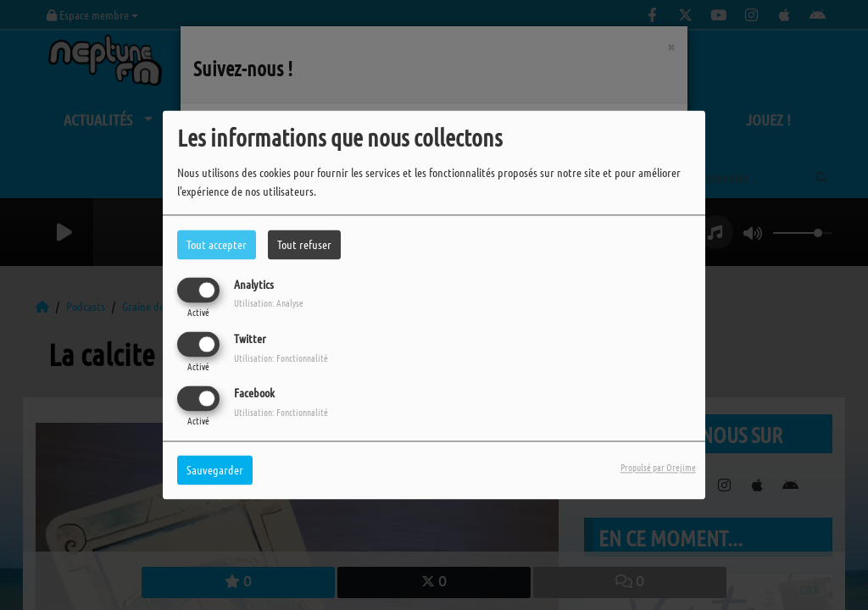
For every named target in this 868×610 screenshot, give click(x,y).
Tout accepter (217, 244)
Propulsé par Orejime (658, 468)
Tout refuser (304, 244)
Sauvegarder (215, 470)
